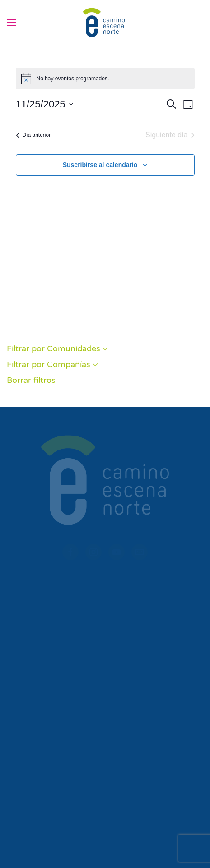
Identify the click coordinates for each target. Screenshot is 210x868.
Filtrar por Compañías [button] (52, 364)
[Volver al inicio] (105, 23)
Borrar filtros (31, 380)
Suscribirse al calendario (100, 165)
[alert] (105, 79)
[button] (11, 23)
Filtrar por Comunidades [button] (57, 348)
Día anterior (33, 135)
